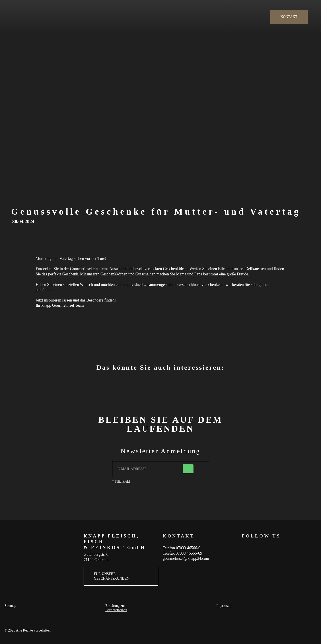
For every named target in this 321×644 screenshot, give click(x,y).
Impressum (224, 606)
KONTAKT (289, 17)
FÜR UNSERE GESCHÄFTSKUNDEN (112, 576)
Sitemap (10, 606)
